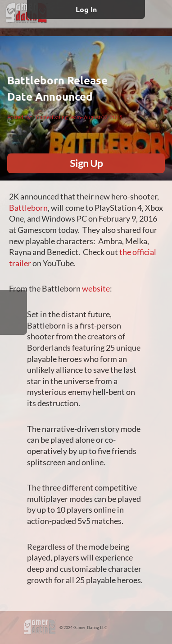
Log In (86, 9)
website (96, 289)
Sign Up (86, 163)
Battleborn (28, 208)
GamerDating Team (58, 117)
